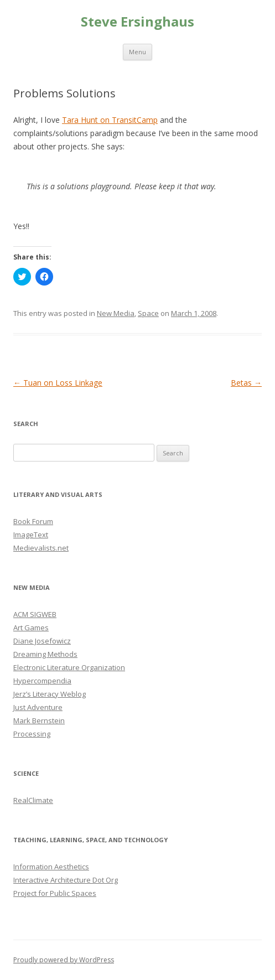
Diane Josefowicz (42, 641)
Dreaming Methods (45, 654)
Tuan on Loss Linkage (58, 383)
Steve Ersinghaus (137, 22)
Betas (246, 383)
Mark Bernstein (39, 720)
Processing (32, 734)
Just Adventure (38, 707)
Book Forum (33, 521)
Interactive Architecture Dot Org (66, 880)
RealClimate (33, 800)
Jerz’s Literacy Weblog (50, 694)
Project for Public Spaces (55, 893)
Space (148, 313)
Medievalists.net (41, 548)
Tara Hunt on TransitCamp (110, 120)
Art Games (31, 628)
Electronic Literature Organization (69, 667)
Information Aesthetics (51, 867)
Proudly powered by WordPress (64, 960)
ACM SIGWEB (35, 614)
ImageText (31, 535)
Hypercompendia (42, 681)
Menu (137, 52)
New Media (116, 313)
